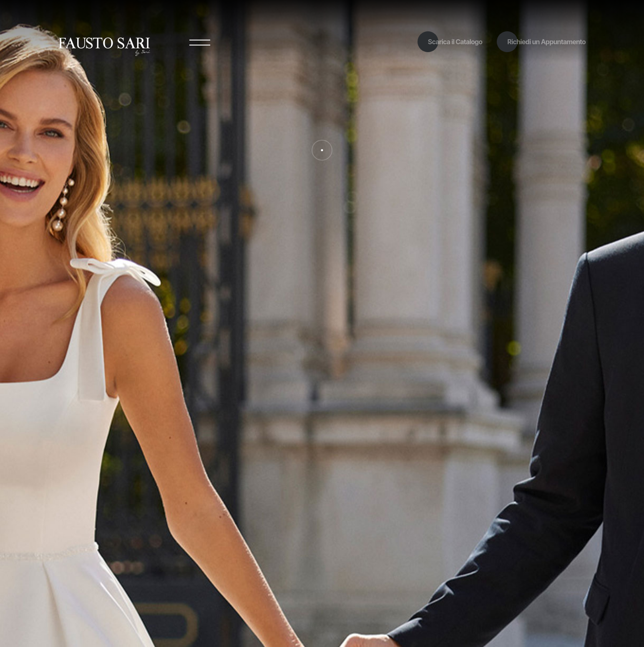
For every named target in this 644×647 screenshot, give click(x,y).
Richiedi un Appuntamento (546, 42)
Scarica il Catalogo (455, 42)
